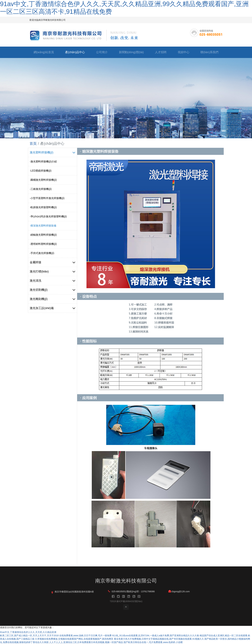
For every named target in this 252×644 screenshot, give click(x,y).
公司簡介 (102, 52)
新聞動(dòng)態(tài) (131, 52)
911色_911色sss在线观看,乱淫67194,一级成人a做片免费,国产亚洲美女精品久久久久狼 (156, 635)
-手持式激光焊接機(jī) (42, 253)
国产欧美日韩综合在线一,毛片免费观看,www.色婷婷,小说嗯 (153, 642)
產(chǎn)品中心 (75, 52)
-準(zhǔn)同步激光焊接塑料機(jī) (48, 216)
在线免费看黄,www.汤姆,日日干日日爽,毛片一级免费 (85, 635)
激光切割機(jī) (53, 290)
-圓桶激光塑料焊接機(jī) (43, 180)
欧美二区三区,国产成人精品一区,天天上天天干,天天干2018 (29, 635)
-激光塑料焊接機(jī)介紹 (43, 162)
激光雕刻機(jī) (53, 299)
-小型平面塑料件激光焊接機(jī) (47, 198)
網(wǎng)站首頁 (44, 52)
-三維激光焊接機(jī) (41, 189)
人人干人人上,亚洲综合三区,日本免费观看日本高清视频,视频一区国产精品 (86, 642)
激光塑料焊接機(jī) (53, 152)
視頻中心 (184, 52)
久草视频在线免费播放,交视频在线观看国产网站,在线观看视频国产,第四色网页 (74, 639)
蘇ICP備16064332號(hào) (129, 601)
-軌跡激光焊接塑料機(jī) (43, 207)
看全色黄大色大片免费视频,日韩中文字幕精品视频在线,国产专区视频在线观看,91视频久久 (159, 639)
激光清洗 (53, 281)
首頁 (33, 144)
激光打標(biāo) (53, 271)
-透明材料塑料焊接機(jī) (43, 244)
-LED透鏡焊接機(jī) (41, 171)
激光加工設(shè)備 (53, 308)
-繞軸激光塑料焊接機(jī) (43, 235)
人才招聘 (161, 52)
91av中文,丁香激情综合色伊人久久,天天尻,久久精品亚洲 (28, 632)
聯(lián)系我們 (209, 52)
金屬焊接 (53, 262)
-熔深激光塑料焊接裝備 (43, 226)
